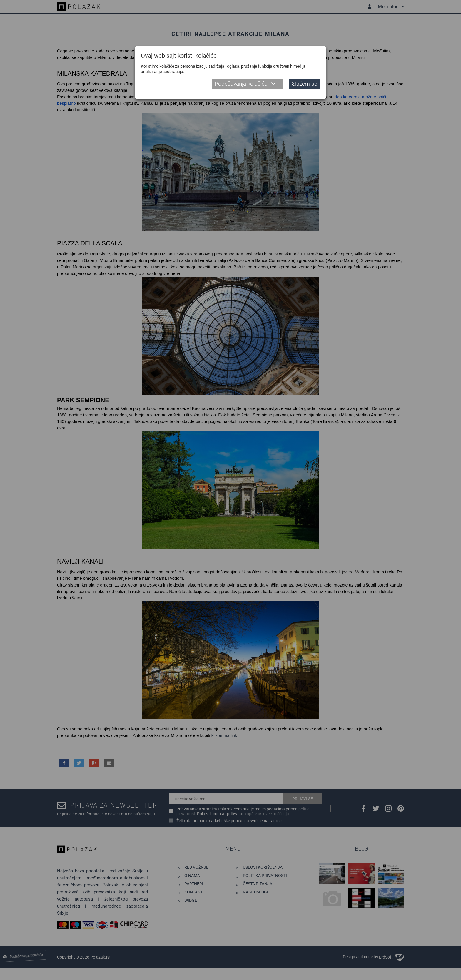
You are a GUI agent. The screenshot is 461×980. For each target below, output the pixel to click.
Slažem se (305, 84)
